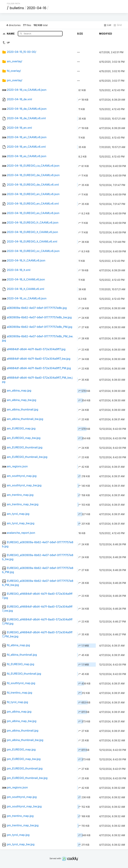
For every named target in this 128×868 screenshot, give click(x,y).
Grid (117, 25)
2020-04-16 (37, 8)
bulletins (17, 8)
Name (11, 33)
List (107, 25)
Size (80, 34)
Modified (106, 34)
